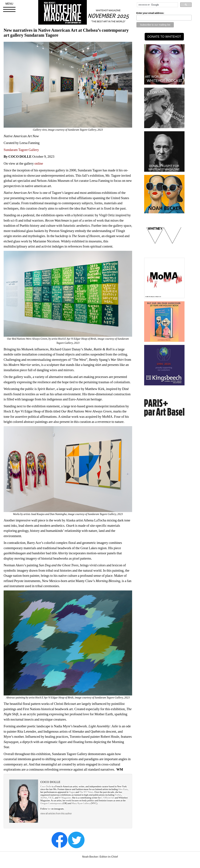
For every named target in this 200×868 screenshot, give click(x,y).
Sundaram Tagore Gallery (21, 150)
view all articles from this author (56, 814)
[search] (157, 5)
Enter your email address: (150, 13)
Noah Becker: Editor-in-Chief (100, 857)
